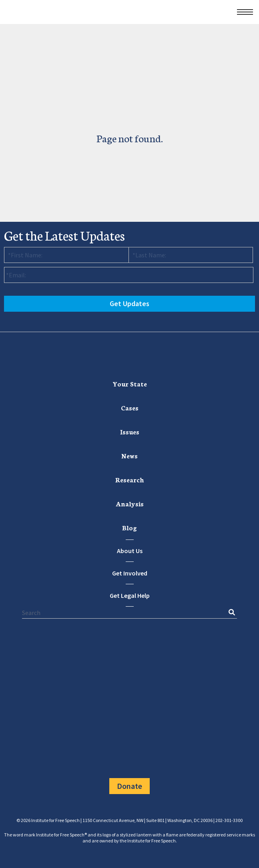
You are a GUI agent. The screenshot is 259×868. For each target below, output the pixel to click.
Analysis (130, 503)
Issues (130, 431)
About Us (130, 551)
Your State (130, 383)
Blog (129, 527)
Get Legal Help (130, 595)
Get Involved (130, 573)
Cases (130, 407)
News (129, 455)
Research (130, 479)
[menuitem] (130, 384)
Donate (129, 786)
